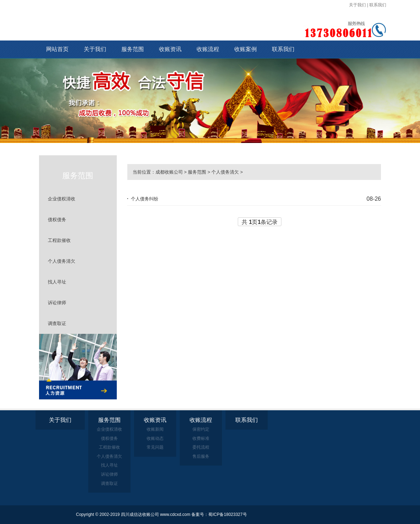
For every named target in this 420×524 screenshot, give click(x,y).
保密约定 (201, 429)
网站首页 (57, 49)
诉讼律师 (57, 303)
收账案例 (246, 49)
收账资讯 (170, 49)
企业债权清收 (62, 199)
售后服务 (201, 456)
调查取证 (57, 323)
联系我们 (378, 5)
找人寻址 (57, 282)
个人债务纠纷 (145, 199)
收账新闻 (155, 429)
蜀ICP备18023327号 (227, 514)
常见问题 (155, 447)
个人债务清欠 (62, 261)
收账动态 (155, 438)
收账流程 (208, 49)
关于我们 (357, 5)
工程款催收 (59, 240)
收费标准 (201, 438)
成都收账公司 (169, 172)
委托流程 (201, 447)
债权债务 (57, 220)
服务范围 (133, 49)
